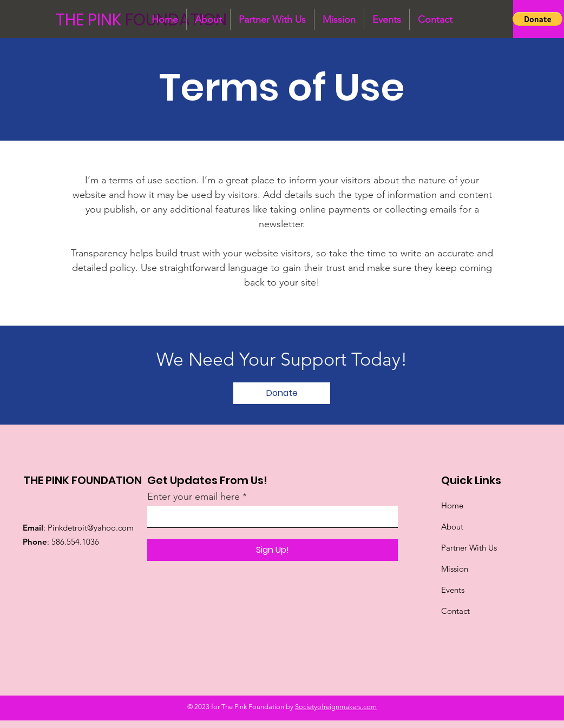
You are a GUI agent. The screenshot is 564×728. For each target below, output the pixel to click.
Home (452, 505)
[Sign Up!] (273, 550)
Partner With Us (470, 548)
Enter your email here (194, 497)
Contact (455, 611)
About (452, 527)
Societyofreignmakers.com (336, 707)
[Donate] (282, 393)
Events (453, 590)
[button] (537, 19)
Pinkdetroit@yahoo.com (91, 528)
